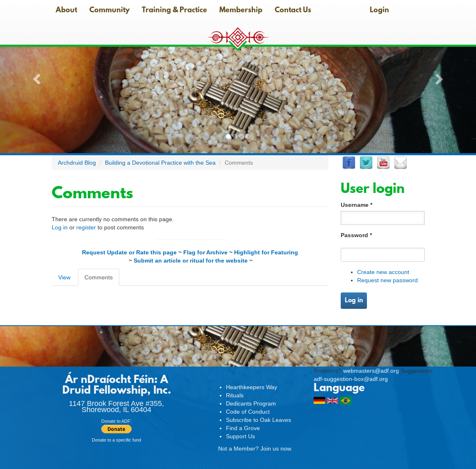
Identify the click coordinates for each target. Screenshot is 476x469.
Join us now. (276, 449)
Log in (60, 227)
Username (356, 205)
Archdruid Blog (77, 163)
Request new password (387, 280)
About (66, 11)
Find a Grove (243, 428)
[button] (36, 77)
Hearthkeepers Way (252, 387)
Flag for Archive (205, 252)
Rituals (235, 395)
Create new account (383, 272)
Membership (241, 11)
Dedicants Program (251, 403)
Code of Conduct (248, 412)
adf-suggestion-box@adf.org (351, 379)
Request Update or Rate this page (129, 252)
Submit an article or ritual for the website (191, 261)
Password (356, 235)
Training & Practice (174, 11)
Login (379, 11)
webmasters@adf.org (371, 371)
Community (109, 11)
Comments (102, 280)
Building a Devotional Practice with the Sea (160, 163)
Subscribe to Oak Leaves (258, 420)
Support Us (240, 436)
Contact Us (293, 11)
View (64, 277)
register (86, 227)
